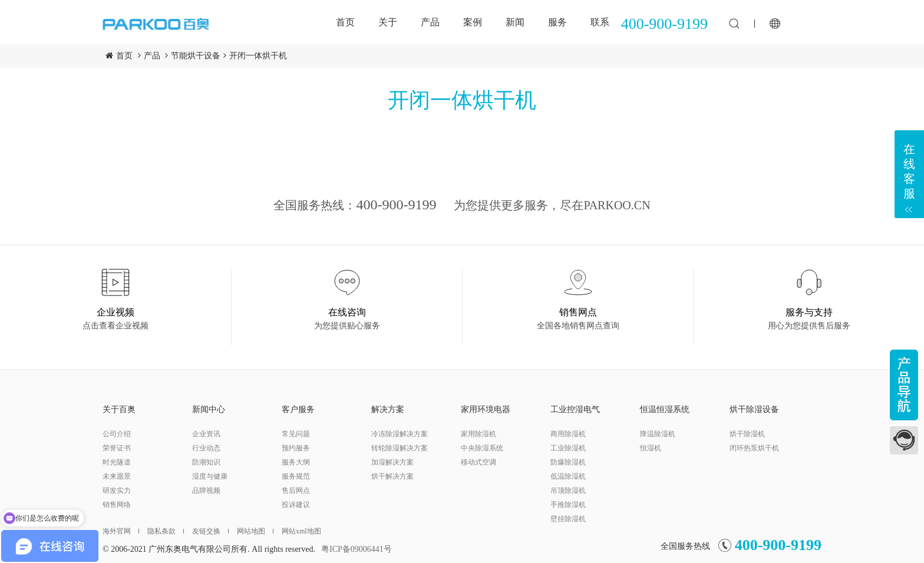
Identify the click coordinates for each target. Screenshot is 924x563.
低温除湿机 (568, 476)
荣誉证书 (117, 448)
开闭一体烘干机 (258, 56)
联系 (600, 22)
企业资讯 (206, 434)
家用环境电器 (486, 409)
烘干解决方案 (392, 476)
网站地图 (255, 531)
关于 (388, 22)
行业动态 (206, 448)
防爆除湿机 (568, 462)
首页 (345, 22)
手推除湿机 (568, 505)
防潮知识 (206, 462)
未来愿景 (117, 476)
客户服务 (298, 409)
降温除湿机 (658, 434)
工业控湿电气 (575, 409)
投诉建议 (296, 505)
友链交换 (210, 531)
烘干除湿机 (747, 434)
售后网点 (296, 490)
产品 (430, 22)
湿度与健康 (210, 476)
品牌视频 (206, 490)
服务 (557, 22)
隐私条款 (166, 531)
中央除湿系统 (482, 448)
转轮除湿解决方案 (400, 448)
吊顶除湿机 (568, 490)
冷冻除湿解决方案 (400, 434)
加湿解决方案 (392, 462)
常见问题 (296, 434)
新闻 (515, 22)
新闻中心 (209, 409)
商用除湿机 (568, 434)
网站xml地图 (301, 531)
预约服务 (296, 448)
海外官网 (121, 531)
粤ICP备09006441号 (357, 549)
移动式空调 (478, 462)
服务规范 (296, 476)
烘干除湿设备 (754, 409)
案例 (473, 22)
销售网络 (117, 505)
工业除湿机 (568, 448)
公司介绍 (117, 434)
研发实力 (117, 490)
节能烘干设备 (196, 56)
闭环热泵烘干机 (754, 448)
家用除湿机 (478, 434)
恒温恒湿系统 (665, 409)
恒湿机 (651, 448)
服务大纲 (296, 462)
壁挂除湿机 (568, 519)
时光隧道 (117, 462)
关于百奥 (119, 409)
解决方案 (388, 409)
